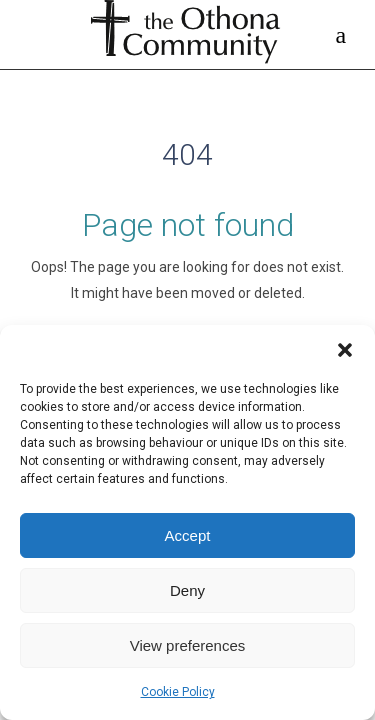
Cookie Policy (178, 692)
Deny (187, 590)
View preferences (188, 645)
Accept (188, 535)
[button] (345, 350)
